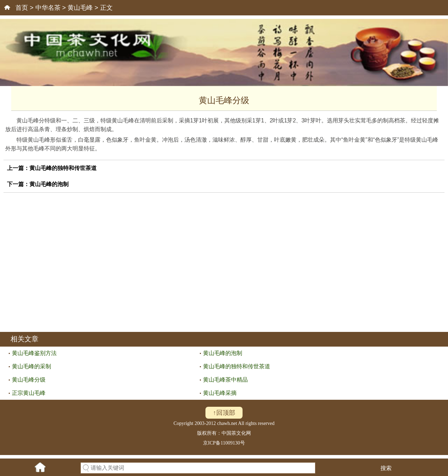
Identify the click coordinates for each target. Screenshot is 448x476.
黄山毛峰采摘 (220, 393)
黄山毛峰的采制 (31, 366)
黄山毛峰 (80, 8)
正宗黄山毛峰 (29, 393)
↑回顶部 (224, 413)
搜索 (386, 468)
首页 (22, 8)
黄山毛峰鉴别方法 (34, 353)
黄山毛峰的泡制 (49, 184)
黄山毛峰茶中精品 (225, 380)
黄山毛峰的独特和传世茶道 (63, 168)
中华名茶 (48, 8)
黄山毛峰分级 (29, 380)
